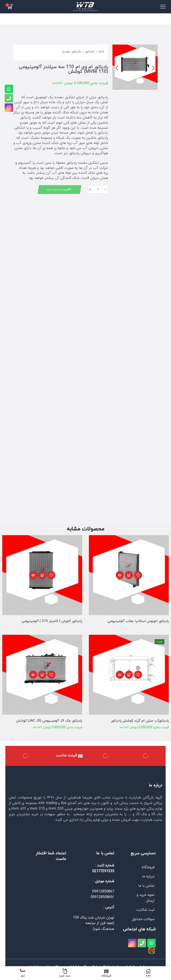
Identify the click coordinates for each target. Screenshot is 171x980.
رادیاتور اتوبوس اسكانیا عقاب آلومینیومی (137, 622)
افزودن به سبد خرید (58, 190)
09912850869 (102, 898)
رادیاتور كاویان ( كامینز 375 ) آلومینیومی (51, 622)
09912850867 (103, 892)
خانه (101, 52)
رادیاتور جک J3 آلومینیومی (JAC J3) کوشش (48, 721)
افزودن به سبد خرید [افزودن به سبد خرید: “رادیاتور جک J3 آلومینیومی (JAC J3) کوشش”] (42, 675)
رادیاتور (90, 52)
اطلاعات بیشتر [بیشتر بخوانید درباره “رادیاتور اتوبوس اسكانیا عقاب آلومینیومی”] (129, 576)
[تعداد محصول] (98, 189)
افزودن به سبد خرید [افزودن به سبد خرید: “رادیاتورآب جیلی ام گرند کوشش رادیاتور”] (129, 675)
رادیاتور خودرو (72, 52)
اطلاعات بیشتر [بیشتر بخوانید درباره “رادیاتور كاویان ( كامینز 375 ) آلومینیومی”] (42, 576)
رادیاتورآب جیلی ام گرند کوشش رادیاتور (139, 721)
